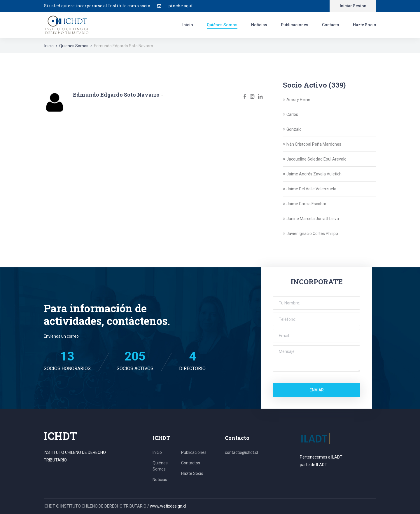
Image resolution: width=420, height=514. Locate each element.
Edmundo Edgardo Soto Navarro (116, 95)
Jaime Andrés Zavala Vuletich (314, 174)
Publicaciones (295, 25)
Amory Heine (298, 100)
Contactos (191, 463)
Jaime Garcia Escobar (306, 204)
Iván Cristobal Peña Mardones (314, 144)
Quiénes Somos (222, 25)
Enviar (317, 390)
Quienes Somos (74, 46)
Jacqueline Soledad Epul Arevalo (316, 159)
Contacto (331, 25)
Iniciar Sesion (353, 6)
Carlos (292, 114)
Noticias (259, 25)
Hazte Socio (365, 25)
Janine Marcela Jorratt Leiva (313, 219)
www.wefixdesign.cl (168, 506)
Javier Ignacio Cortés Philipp (312, 234)
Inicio (188, 25)
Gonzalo (294, 129)
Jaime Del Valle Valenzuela (311, 189)
